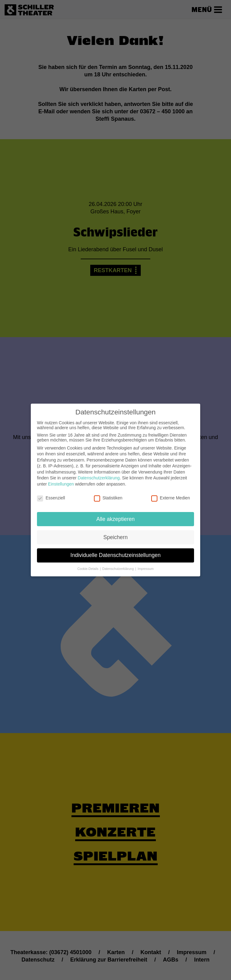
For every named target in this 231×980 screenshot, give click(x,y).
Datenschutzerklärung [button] (118, 563)
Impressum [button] (146, 563)
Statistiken (108, 492)
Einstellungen (61, 478)
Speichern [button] (116, 531)
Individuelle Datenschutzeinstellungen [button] (116, 549)
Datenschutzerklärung (99, 472)
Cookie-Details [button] (88, 563)
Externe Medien (171, 492)
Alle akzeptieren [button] (116, 513)
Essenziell (51, 492)
